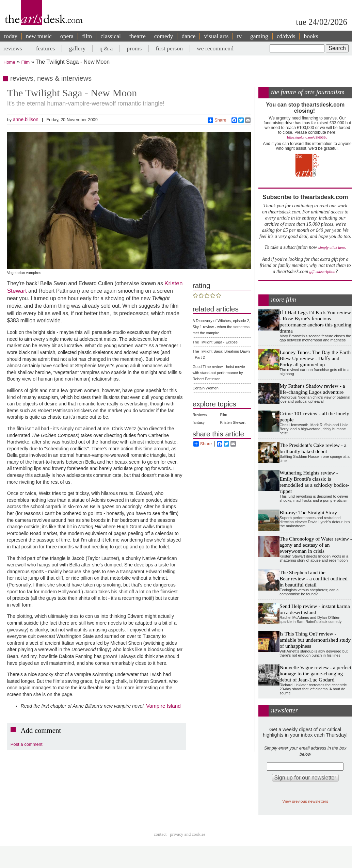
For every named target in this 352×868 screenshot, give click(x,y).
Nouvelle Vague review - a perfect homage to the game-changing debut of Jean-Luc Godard (315, 673)
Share (217, 120)
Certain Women (206, 388)
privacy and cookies (188, 834)
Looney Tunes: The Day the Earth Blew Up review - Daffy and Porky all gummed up (315, 358)
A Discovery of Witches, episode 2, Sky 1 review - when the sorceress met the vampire (221, 327)
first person (169, 48)
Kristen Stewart (233, 422)
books (311, 36)
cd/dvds (286, 36)
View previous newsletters (305, 801)
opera (67, 36)
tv (239, 36)
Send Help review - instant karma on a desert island (315, 609)
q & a (106, 48)
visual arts (216, 36)
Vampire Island (163, 706)
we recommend (215, 48)
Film (26, 62)
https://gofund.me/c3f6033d (307, 137)
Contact (160, 834)
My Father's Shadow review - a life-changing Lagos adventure (312, 389)
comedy (164, 36)
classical (111, 36)
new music (39, 36)
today (11, 36)
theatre (138, 36)
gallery (77, 48)
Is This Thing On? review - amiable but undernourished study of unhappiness (315, 640)
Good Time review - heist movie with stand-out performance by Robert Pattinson (219, 373)
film (87, 36)
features (46, 48)
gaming (259, 36)
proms (134, 48)
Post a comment (27, 744)
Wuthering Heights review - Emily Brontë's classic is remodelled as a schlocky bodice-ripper (314, 482)
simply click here (332, 248)
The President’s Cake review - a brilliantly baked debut (313, 448)
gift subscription (322, 272)
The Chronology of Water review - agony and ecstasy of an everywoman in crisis (316, 545)
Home (9, 62)
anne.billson (26, 119)
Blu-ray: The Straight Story (308, 512)
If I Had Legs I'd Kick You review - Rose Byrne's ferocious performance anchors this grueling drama (315, 322)
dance (188, 36)
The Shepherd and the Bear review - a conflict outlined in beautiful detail (314, 578)
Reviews (200, 415)
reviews (13, 48)
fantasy (199, 422)
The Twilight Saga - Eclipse (215, 342)
